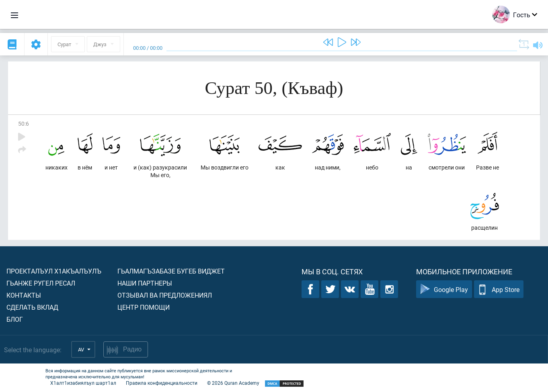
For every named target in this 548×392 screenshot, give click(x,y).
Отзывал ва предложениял (165, 295)
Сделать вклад (32, 307)
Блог (15, 319)
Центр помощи (144, 307)
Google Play (444, 289)
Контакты (24, 295)
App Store (499, 289)
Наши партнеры (145, 283)
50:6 (24, 124)
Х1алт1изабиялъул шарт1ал (83, 383)
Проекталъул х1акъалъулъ (54, 271)
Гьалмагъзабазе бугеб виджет (171, 271)
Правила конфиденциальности (162, 383)
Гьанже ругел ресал (41, 283)
